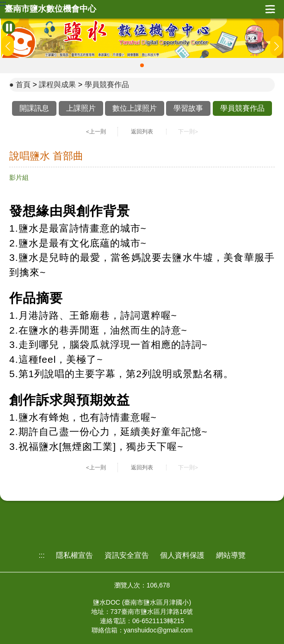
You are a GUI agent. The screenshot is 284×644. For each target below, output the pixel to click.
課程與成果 (57, 85)
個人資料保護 (182, 555)
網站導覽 (231, 555)
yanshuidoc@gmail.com (158, 630)
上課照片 (81, 108)
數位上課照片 (135, 108)
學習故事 (188, 108)
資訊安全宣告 (127, 555)
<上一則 (96, 132)
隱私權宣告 (74, 555)
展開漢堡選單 (270, 9)
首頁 (23, 85)
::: (3, 4)
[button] (142, 65)
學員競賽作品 (107, 85)
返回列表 (142, 132)
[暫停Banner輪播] (9, 27)
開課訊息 (34, 108)
